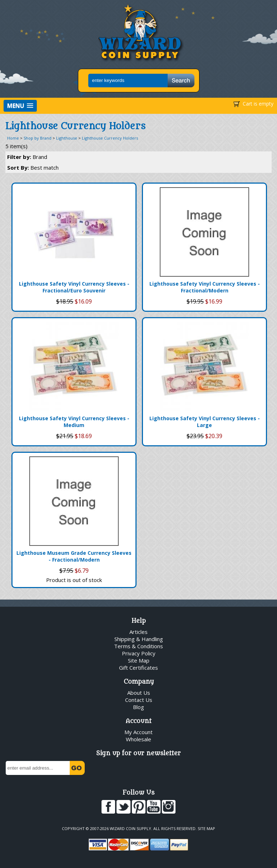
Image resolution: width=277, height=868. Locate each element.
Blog (138, 707)
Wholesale (138, 739)
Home (13, 138)
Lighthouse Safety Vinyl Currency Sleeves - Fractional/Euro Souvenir (74, 287)
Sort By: (33, 168)
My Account (138, 732)
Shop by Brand (38, 138)
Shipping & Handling (139, 639)
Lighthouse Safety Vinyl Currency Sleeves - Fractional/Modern (205, 287)
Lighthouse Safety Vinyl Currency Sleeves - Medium (74, 422)
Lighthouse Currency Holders (110, 138)
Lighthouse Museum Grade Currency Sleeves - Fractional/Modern (74, 556)
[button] (20, 106)
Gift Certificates (138, 668)
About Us (139, 693)
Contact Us (139, 700)
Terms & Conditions (138, 646)
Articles (138, 632)
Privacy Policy (139, 653)
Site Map (139, 660)
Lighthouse (67, 138)
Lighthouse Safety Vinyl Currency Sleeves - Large (205, 422)
